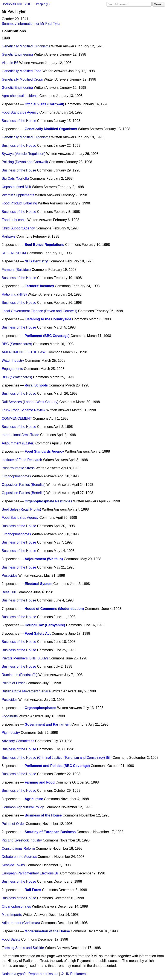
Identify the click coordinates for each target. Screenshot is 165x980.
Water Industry (13, 361)
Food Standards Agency (20, 112)
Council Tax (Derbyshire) (45, 625)
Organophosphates (16, 476)
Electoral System (39, 584)
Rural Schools (36, 385)
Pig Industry (11, 733)
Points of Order (13, 683)
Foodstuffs (10, 716)
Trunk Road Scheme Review (24, 410)
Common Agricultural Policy (23, 807)
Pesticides (10, 576)
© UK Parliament (74, 974)
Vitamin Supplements (18, 195)
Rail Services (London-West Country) (30, 402)
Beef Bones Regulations (44, 245)
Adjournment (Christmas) (21, 923)
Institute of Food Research (22, 460)
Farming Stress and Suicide (23, 948)
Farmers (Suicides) (16, 270)
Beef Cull (9, 592)
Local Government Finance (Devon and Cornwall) (39, 311)
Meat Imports (12, 915)
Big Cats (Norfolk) (15, 178)
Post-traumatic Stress (18, 468)
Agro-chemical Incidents (20, 96)
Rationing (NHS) (14, 294)
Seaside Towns (13, 865)
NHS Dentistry (36, 261)
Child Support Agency (18, 228)
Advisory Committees (18, 741)
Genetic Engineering (17, 54)
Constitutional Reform (18, 848)
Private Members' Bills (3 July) (25, 658)
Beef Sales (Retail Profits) (21, 509)
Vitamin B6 (10, 63)
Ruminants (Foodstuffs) (20, 675)
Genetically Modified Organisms (26, 46)
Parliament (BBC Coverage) (47, 336)
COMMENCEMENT (17, 418)
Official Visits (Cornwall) (44, 104)
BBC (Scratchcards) (17, 344)
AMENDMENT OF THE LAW (24, 352)
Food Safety (11, 939)
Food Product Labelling (19, 203)
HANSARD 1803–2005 (17, 4)
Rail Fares (33, 890)
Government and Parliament (48, 724)
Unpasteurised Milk (16, 187)
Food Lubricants (14, 220)
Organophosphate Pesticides (48, 501)
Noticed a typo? (14, 974)
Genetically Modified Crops (22, 79)
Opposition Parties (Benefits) (24, 485)
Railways (9, 236)
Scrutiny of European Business (50, 832)
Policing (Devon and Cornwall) (25, 162)
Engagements (12, 369)
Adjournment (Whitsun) (44, 559)
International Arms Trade (20, 435)
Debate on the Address (19, 857)
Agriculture (34, 799)
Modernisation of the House (47, 931)
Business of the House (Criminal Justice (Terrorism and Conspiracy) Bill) (57, 758)
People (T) (43, 4)
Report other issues (43, 974)
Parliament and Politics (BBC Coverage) (57, 766)
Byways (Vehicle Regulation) (24, 154)
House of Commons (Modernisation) (54, 609)
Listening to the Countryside (48, 319)
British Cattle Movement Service (26, 691)
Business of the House (19, 121)
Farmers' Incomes (39, 286)
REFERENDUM (14, 253)
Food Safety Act (38, 633)
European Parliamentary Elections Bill (31, 873)
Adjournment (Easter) (18, 443)
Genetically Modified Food (22, 71)
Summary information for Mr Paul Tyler (31, 24)
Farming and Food (40, 782)
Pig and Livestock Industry (22, 840)
